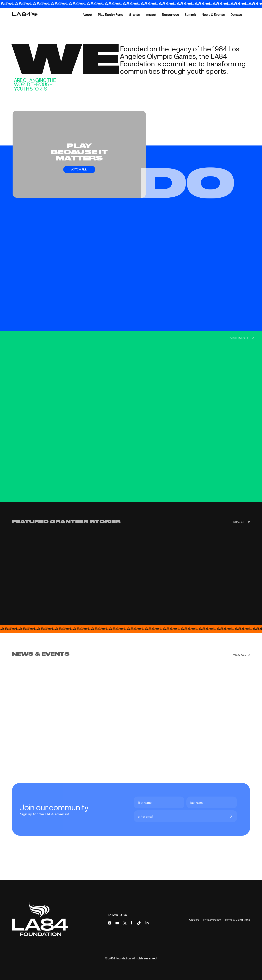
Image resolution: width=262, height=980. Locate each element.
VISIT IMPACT (242, 338)
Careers (194, 920)
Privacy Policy (212, 920)
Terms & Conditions (237, 920)
